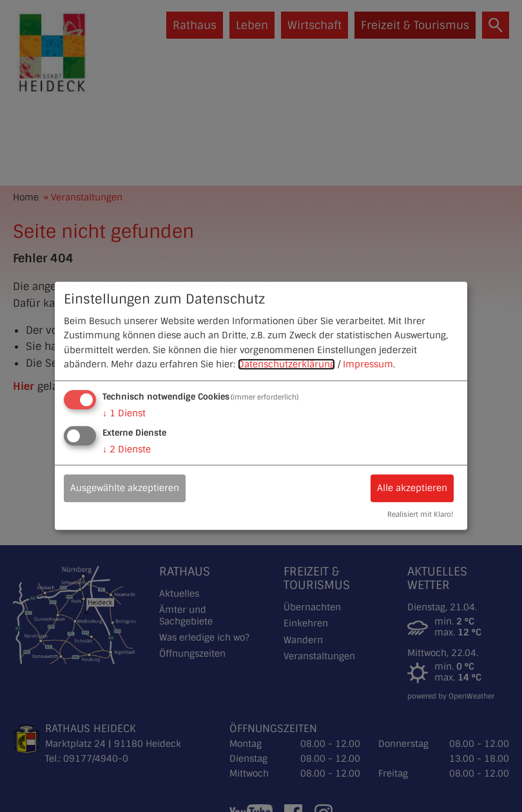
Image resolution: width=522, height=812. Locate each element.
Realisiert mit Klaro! (420, 515)
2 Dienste (127, 450)
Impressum (368, 364)
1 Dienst (124, 414)
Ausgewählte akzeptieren (125, 488)
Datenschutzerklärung (286, 364)
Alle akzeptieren (412, 488)
